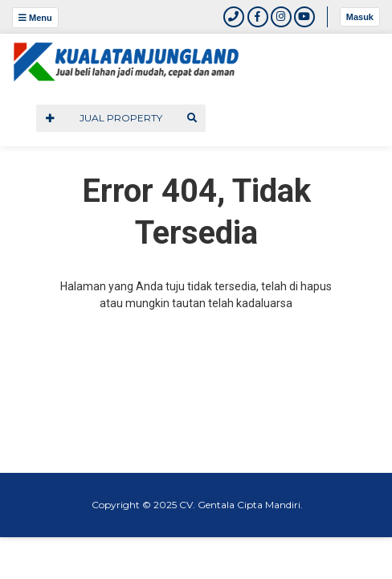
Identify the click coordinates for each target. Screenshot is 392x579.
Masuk (360, 17)
